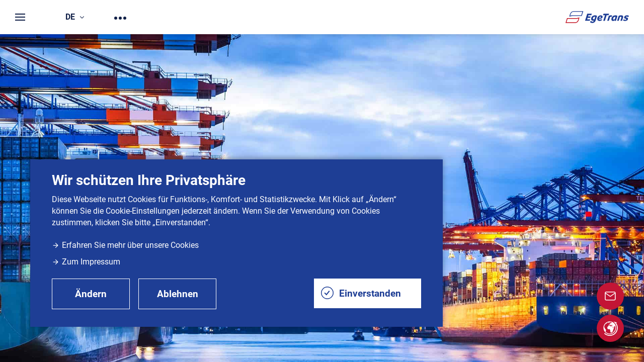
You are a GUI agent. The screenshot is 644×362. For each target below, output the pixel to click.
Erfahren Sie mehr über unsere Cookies (125, 245)
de (75, 17)
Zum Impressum (86, 262)
